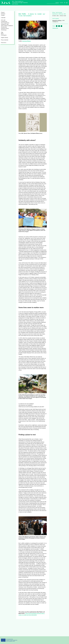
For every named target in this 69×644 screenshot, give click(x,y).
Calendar (3, 18)
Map (2, 32)
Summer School (5, 28)
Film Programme (5, 23)
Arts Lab (3, 20)
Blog (2, 34)
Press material (5, 40)
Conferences (4, 21)
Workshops (4, 30)
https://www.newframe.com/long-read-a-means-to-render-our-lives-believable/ (32, 614)
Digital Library (5, 38)
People (3, 15)
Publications (4, 43)
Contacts (61, 3)
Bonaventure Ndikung (57, 20)
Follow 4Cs (55, 28)
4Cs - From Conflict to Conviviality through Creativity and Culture (20, 3)
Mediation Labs (5, 24)
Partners (3, 14)
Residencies (4, 27)
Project (3, 12)
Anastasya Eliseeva (27, 41)
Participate (4, 35)
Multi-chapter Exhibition (7, 26)
